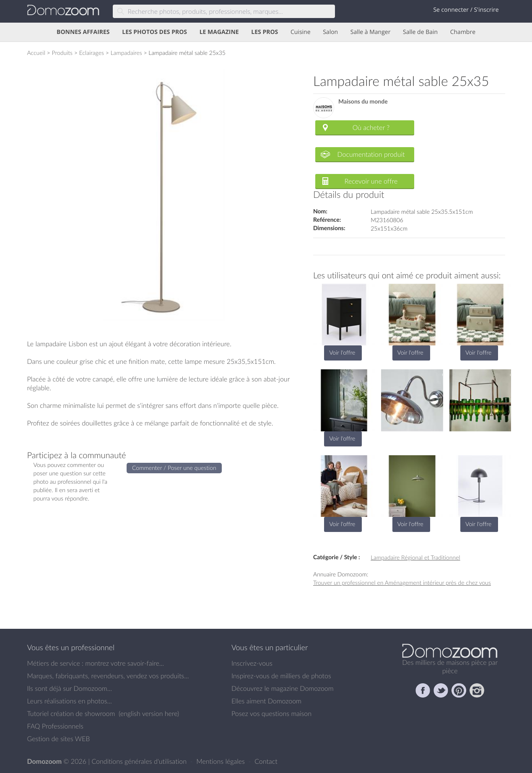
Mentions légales (221, 761)
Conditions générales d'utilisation (140, 761)
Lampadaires (126, 53)
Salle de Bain (420, 32)
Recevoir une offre (371, 181)
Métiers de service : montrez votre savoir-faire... (96, 663)
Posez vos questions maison (271, 713)
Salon (330, 32)
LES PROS (265, 32)
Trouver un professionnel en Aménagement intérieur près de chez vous (402, 582)
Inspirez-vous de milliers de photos (281, 676)
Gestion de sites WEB (59, 739)
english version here (149, 713)
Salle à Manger (371, 32)
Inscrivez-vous (252, 663)
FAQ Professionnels (55, 726)
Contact (266, 761)
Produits (62, 53)
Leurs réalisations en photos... (70, 701)
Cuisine (301, 32)
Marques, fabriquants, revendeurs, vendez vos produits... (108, 676)
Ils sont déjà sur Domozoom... (70, 688)
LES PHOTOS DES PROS (154, 32)
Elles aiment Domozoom (266, 701)
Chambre (463, 32)
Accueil (36, 53)
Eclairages (92, 53)
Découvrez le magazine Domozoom (283, 688)
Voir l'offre (342, 352)
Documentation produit (371, 154)
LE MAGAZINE (219, 32)
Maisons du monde (363, 102)
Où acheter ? (371, 127)
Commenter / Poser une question (174, 468)
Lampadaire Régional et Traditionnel (415, 557)
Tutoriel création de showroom (71, 713)
